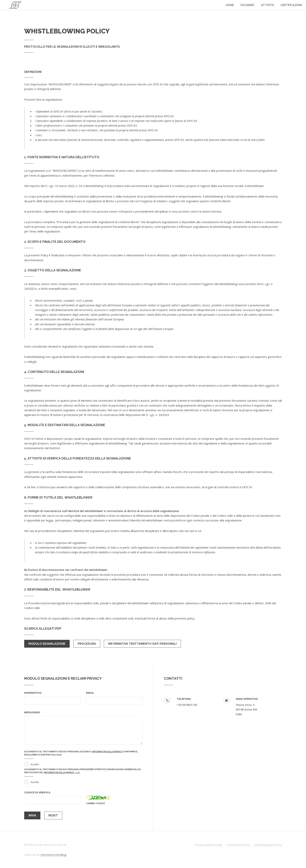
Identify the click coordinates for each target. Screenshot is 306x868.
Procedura (87, 644)
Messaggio (32, 712)
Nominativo (33, 693)
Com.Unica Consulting (53, 855)
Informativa (238, 845)
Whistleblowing (268, 845)
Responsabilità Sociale (209, 845)
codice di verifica (37, 792)
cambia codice (95, 803)
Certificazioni (291, 5)
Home (230, 5)
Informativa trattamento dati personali (142, 644)
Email (90, 693)
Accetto (35, 764)
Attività (267, 5)
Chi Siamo (247, 5)
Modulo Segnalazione (47, 644)
